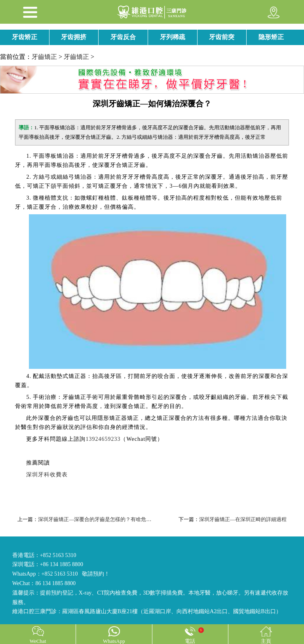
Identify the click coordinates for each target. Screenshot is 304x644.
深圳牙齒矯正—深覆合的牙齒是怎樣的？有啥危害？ (97, 519)
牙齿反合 (123, 37)
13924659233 (103, 439)
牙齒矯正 (44, 57)
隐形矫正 (271, 37)
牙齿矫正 (25, 37)
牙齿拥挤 (74, 37)
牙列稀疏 (173, 37)
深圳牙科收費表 (47, 475)
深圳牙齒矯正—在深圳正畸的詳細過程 (243, 519)
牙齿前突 (222, 37)
